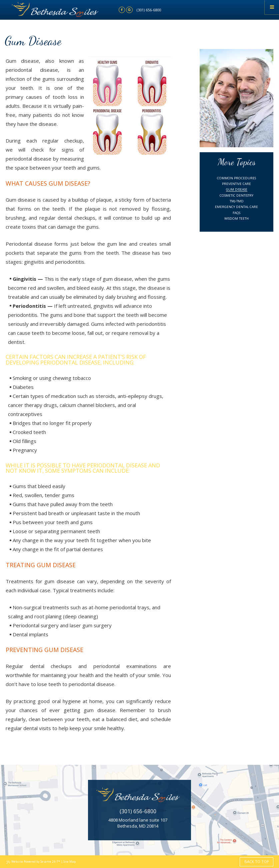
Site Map (69, 861)
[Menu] (272, 7)
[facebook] (122, 10)
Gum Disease (237, 189)
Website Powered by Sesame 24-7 (33, 861)
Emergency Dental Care (236, 207)
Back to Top (257, 861)
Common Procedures (236, 178)
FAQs (236, 213)
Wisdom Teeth (236, 219)
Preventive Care (236, 184)
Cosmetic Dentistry (236, 195)
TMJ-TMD (237, 201)
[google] (129, 10)
